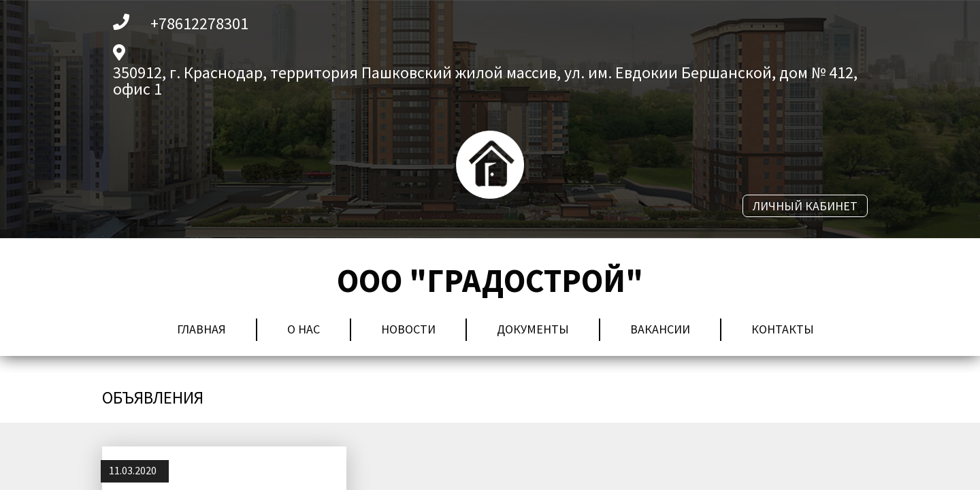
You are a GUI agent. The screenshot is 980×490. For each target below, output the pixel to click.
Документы (533, 329)
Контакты (783, 329)
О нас (304, 329)
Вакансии (660, 329)
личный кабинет (805, 206)
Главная (201, 329)
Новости (408, 329)
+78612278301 (199, 24)
